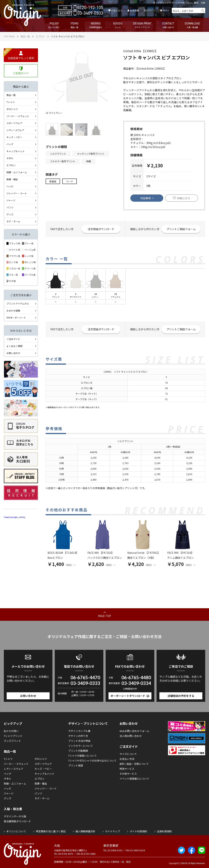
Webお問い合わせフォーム (134, 731)
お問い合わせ (13, 353)
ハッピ (10, 186)
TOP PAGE (9, 36)
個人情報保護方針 (85, 831)
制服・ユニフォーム (17, 172)
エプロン (40, 36)
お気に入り (117, 10)
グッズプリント (12, 741)
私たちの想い (11, 731)
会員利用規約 (164, 831)
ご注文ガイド (13, 339)
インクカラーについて (81, 746)
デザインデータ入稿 (15, 816)
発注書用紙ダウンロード (17, 821)
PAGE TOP (104, 616)
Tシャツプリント (13, 736)
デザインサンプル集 (79, 731)
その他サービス (128, 774)
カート (166, 10)
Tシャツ (11, 102)
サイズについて (128, 754)
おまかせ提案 (13, 310)
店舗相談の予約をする (181, 696)
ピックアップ (13, 723)
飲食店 (53, 181)
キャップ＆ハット (16, 151)
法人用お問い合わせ (131, 736)
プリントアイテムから (18, 303)
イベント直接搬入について (134, 779)
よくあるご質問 (14, 346)
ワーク (70, 181)
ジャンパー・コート (17, 193)
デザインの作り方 (78, 736)
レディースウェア (15, 130)
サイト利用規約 (138, 831)
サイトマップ (112, 831)
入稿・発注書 (13, 809)
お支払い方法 (127, 759)
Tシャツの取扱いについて (82, 756)
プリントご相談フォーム (181, 229)
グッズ (10, 214)
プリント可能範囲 (78, 751)
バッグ (10, 144)
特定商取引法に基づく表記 (51, 831)
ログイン (151, 10)
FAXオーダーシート (16, 318)
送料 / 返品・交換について (134, 764)
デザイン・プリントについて (88, 723)
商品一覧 (25, 36)
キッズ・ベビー (14, 137)
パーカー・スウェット (18, 116)
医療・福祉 (12, 179)
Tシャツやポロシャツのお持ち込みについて (92, 761)
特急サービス (127, 769)
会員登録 (134, 10)
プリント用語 (76, 765)
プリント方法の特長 (79, 741)
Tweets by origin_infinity (15, 517)
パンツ (10, 207)
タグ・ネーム (13, 221)
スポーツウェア (14, 123)
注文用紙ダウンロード (101, 229)
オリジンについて (16, 831)
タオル (10, 158)
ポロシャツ (12, 109)
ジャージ (11, 200)
